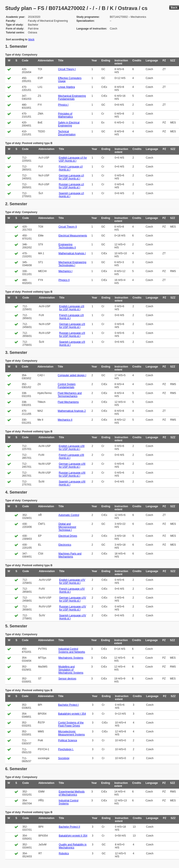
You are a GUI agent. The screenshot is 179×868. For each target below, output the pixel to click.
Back (174, 7)
